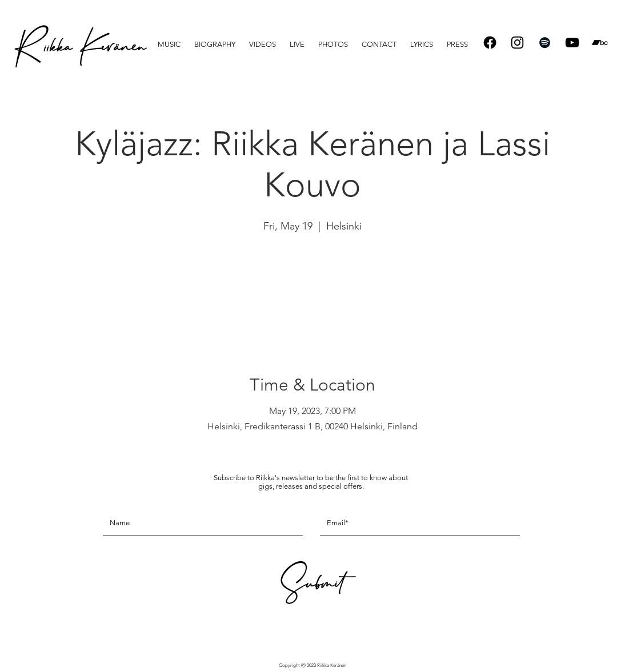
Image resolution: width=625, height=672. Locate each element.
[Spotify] (545, 43)
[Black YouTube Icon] (572, 43)
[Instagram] (517, 43)
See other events (313, 290)
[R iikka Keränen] (79, 51)
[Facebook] (490, 43)
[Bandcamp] (600, 43)
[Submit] (311, 587)
